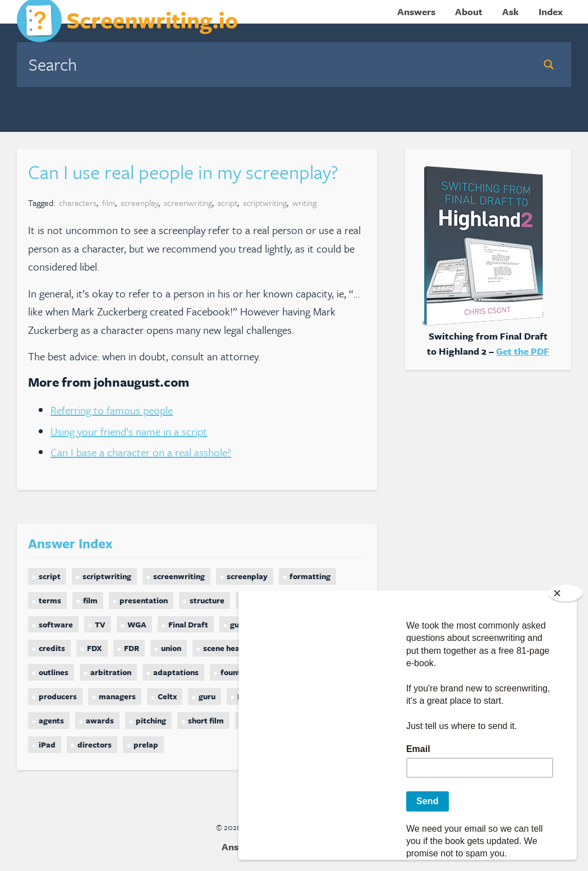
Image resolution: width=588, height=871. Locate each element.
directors (95, 744)
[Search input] (275, 64)
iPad (47, 744)
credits (52, 648)
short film (206, 720)
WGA (137, 624)
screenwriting (188, 203)
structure (207, 600)
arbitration (111, 672)
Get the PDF (523, 351)
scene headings (231, 648)
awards (100, 720)
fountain (236, 672)
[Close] (566, 593)
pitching (151, 720)
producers (58, 696)
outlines (54, 672)
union (171, 648)
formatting (310, 576)
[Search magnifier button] (549, 65)
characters (78, 203)
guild (239, 624)
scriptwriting (265, 203)
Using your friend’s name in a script (129, 431)
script (228, 203)
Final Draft (188, 624)
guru (207, 696)
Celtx (167, 696)
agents (51, 720)
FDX (95, 648)
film (109, 203)
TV (100, 624)
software (56, 624)
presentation (144, 600)
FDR (132, 648)
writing (304, 203)
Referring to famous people (112, 410)
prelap (146, 744)
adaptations (176, 672)
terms (50, 600)
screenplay (139, 203)
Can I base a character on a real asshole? (141, 452)
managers (117, 696)
